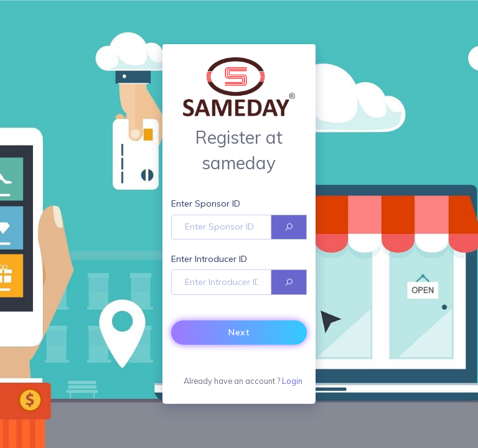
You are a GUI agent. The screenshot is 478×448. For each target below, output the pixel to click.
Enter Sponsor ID (206, 203)
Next (239, 332)
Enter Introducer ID (209, 259)
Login (292, 381)
